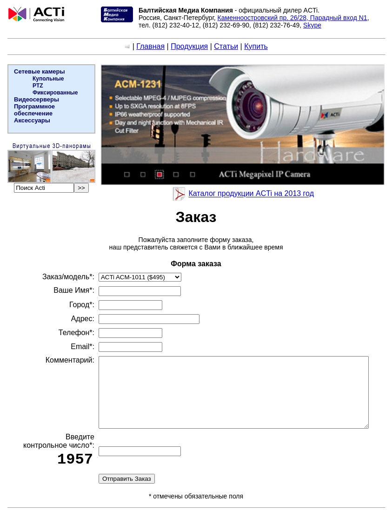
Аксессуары (31, 120)
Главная (152, 46)
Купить (258, 46)
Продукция (191, 46)
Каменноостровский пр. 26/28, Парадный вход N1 (292, 18)
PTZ (37, 86)
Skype (311, 25)
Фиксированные (54, 93)
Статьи (228, 46)
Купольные (47, 79)
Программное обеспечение (33, 110)
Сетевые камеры (39, 71)
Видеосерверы (36, 99)
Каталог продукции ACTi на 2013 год (253, 194)
